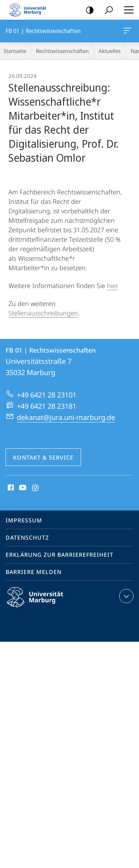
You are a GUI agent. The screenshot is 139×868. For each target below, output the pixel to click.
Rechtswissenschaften (62, 51)
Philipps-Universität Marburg (41, 603)
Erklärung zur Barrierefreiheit (59, 555)
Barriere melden (34, 572)
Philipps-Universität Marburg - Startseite (30, 10)
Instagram (36, 488)
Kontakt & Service (43, 458)
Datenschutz (27, 538)
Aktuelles (110, 51)
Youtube (22, 488)
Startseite (15, 51)
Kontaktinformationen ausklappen (125, 596)
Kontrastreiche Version (87, 10)
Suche (106, 10)
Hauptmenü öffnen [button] (127, 10)
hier (112, 286)
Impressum (24, 520)
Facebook (10, 488)
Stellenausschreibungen (43, 313)
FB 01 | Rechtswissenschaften (127, 32)
